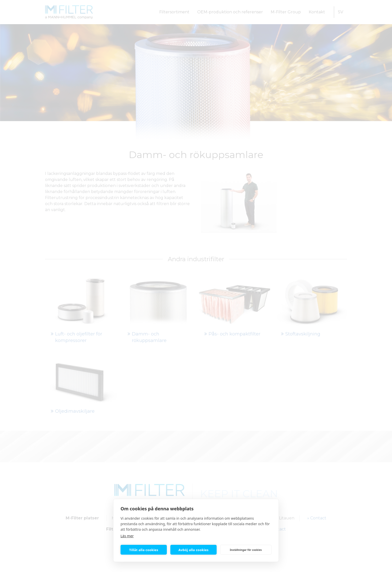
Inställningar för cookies (246, 550)
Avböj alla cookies (193, 550)
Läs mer (127, 536)
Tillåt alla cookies (144, 550)
